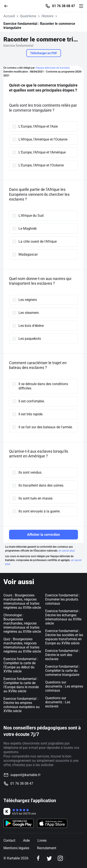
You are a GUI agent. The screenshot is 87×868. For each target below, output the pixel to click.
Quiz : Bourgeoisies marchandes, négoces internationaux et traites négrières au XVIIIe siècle (22, 645)
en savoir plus (67, 551)
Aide (26, 840)
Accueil (9, 16)
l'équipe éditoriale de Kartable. (53, 68)
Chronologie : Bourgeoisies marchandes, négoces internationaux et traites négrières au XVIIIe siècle (22, 623)
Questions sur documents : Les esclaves (58, 702)
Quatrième (28, 16)
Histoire (48, 16)
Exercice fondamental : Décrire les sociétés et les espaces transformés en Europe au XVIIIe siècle (64, 637)
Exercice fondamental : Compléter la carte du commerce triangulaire (63, 671)
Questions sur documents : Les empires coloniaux (64, 686)
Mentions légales (16, 848)
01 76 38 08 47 (64, 6)
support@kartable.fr (25, 775)
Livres (42, 840)
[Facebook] (38, 858)
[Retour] (8, 6)
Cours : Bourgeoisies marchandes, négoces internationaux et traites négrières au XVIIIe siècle (22, 601)
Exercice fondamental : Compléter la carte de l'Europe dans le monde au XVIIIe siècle (21, 685)
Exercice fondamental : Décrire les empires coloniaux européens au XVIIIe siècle (22, 705)
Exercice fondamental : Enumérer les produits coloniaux (63, 599)
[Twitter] (49, 858)
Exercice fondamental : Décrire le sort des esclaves (63, 655)
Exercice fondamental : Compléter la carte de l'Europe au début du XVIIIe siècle (21, 665)
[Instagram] (60, 858)
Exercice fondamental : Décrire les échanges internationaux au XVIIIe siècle (63, 617)
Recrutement (47, 848)
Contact (9, 840)
